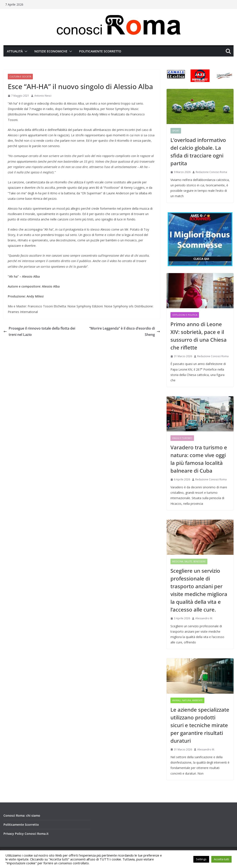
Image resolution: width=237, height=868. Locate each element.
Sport (176, 131)
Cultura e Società (20, 77)
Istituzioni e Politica (185, 315)
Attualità (15, 51)
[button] (25, 51)
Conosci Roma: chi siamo (22, 815)
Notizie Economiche (51, 51)
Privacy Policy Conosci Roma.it (26, 834)
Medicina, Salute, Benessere (189, 561)
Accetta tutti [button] (221, 859)
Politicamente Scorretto (100, 51)
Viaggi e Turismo (182, 438)
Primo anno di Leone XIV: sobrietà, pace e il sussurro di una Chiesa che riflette (199, 336)
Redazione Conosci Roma (211, 172)
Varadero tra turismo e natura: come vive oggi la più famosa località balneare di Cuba (199, 459)
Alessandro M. (204, 618)
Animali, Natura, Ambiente (187, 700)
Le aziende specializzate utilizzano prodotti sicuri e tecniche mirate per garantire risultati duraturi (200, 725)
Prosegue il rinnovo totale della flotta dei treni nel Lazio (39, 331)
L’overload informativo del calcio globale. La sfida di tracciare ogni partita (198, 152)
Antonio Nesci (43, 96)
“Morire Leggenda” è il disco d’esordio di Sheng (125, 331)
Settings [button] (201, 859)
